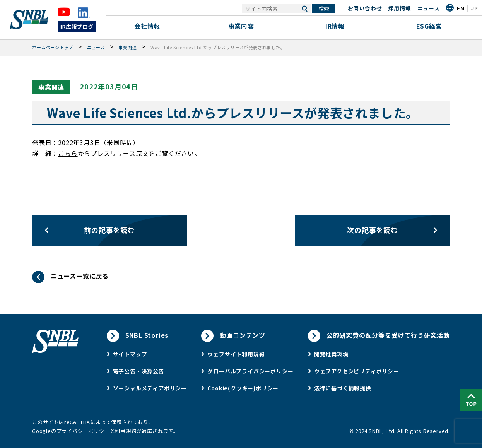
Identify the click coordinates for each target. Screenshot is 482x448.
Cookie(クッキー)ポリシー (243, 388)
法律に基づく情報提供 (343, 388)
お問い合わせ (365, 8)
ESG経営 (435, 26)
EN (461, 8)
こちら (68, 153)
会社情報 (153, 26)
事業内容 (247, 26)
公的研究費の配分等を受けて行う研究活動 (388, 335)
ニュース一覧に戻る (80, 276)
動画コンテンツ (243, 335)
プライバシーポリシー (83, 431)
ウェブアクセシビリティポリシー (357, 371)
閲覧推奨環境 (331, 354)
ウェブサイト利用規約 (236, 354)
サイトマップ (130, 354)
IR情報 (341, 26)
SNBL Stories (147, 335)
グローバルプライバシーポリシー (250, 371)
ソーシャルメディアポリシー (150, 388)
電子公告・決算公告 (139, 371)
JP (474, 8)
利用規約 (126, 431)
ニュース (429, 8)
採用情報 (399, 8)
